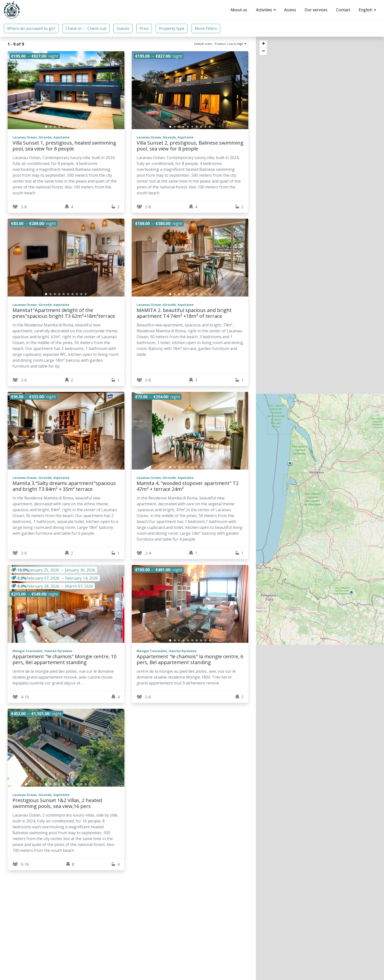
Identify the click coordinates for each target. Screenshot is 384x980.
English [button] (366, 10)
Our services (316, 10)
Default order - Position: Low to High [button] (219, 44)
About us (239, 10)
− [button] (263, 51)
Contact (343, 10)
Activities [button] (264, 10)
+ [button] (263, 44)
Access (290, 10)
